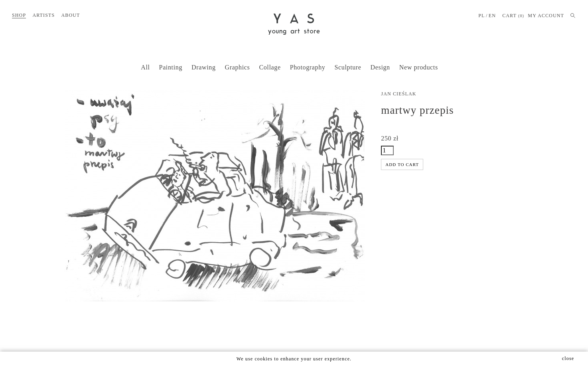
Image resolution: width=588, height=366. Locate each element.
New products (419, 67)
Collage (270, 67)
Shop (19, 15)
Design (380, 67)
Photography (308, 67)
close (568, 358)
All (145, 67)
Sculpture (348, 67)
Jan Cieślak (399, 94)
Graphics (238, 67)
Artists (43, 15)
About (70, 15)
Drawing (203, 67)
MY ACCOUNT (546, 16)
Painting (171, 67)
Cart (513, 16)
